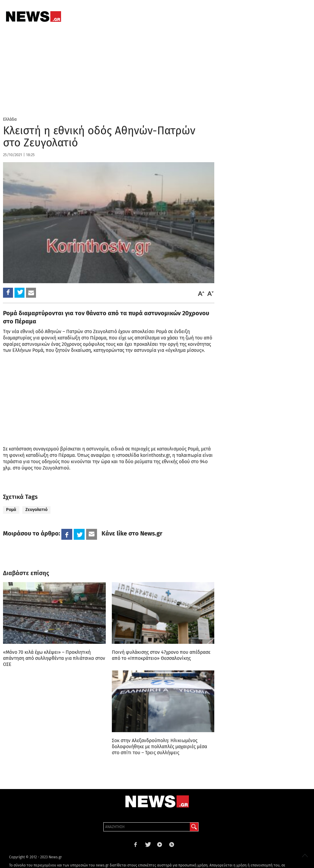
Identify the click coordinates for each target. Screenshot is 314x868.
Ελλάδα (10, 119)
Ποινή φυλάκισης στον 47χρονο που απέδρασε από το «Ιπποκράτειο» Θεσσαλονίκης (161, 655)
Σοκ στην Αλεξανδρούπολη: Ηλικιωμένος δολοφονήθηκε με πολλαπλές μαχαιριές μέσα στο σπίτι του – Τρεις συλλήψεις (159, 747)
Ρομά (11, 510)
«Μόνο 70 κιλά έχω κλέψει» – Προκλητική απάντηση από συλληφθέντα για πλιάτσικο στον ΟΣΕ (54, 658)
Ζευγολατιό (36, 510)
